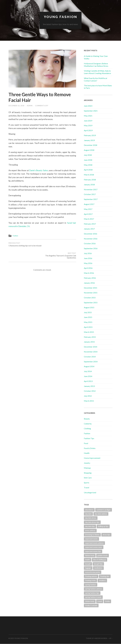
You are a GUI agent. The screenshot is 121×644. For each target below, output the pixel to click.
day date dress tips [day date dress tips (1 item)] (92, 522)
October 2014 (90, 357)
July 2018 (88, 155)
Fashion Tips (89, 438)
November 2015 (91, 293)
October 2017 (90, 194)
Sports (87, 483)
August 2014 (89, 366)
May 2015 (88, 322)
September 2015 (91, 302)
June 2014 (88, 376)
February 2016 (90, 278)
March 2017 (89, 219)
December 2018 (91, 145)
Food (86, 443)
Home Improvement (92, 458)
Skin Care (88, 478)
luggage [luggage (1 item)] (88, 568)
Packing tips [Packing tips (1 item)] (105, 576)
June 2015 (88, 317)
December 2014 (91, 347)
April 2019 (88, 130)
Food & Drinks (90, 448)
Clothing (87, 428)
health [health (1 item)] (88, 560)
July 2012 (88, 396)
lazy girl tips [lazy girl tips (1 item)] (98, 564)
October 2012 (90, 391)
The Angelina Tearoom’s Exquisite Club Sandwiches (60, 245)
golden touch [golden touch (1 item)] (103, 555)
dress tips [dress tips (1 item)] (106, 535)
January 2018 (89, 184)
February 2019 (90, 135)
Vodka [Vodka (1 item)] (107, 601)
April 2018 (88, 170)
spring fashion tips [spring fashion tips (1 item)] (92, 593)
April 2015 (88, 327)
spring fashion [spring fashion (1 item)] (91, 585)
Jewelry (87, 463)
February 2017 (90, 224)
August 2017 (89, 204)
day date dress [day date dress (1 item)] (91, 518)
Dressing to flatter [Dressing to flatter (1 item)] (92, 535)
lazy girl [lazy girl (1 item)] (88, 564)
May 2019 (88, 125)
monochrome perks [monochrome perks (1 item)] (93, 572)
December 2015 (91, 288)
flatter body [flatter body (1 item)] (90, 555)
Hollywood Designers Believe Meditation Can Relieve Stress (96, 65)
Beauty (87, 419)
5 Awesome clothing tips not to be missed (25, 244)
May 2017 (88, 209)
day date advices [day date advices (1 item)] (101, 514)
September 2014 (91, 362)
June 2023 (88, 106)
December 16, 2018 (16, 106)
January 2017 (89, 229)
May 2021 (88, 116)
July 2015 (88, 312)
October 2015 (90, 298)
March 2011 (89, 401)
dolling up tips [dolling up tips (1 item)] (103, 526)
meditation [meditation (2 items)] (98, 568)
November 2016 (91, 239)
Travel (86, 487)
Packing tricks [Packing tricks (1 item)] (90, 581)
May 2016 (88, 263)
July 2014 (88, 371)
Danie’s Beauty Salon (39, 170)
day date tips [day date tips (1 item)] (90, 526)
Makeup (87, 468)
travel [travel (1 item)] (100, 601)
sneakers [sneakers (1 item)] (102, 581)
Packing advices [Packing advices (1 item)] (91, 576)
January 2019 (89, 140)
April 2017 (88, 214)
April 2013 (88, 381)
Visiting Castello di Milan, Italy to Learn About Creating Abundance (97, 72)
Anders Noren (101, 638)
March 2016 (89, 273)
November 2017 (91, 189)
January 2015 (89, 342)
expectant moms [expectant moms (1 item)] (91, 539)
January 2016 (89, 283)
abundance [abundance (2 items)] (89, 510)
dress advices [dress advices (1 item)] (90, 531)
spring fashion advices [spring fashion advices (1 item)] (94, 589)
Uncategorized (90, 492)
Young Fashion (61, 17)
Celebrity (88, 424)
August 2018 (89, 150)
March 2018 (89, 175)
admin (30, 106)
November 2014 (91, 352)
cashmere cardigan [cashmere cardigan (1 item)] (104, 510)
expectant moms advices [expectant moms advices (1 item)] (94, 543)
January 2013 (89, 386)
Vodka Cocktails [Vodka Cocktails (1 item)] (91, 605)
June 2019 (88, 121)
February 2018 (90, 180)
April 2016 (88, 268)
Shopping (88, 473)
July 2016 (88, 253)
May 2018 (88, 165)
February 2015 (90, 337)
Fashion (15, 236)
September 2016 (91, 248)
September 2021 (91, 111)
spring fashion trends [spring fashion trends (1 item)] (93, 597)
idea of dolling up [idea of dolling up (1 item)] (99, 560)
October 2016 (90, 244)
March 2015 (89, 332)
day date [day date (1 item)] (88, 514)
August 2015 (89, 307)
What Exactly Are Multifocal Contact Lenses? (95, 79)
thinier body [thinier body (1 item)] (90, 601)
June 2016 (88, 258)
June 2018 (88, 160)
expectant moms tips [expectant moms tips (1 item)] (93, 551)
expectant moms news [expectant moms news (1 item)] (94, 547)
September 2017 (91, 199)
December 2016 (91, 234)
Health (87, 453)
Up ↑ (111, 638)
